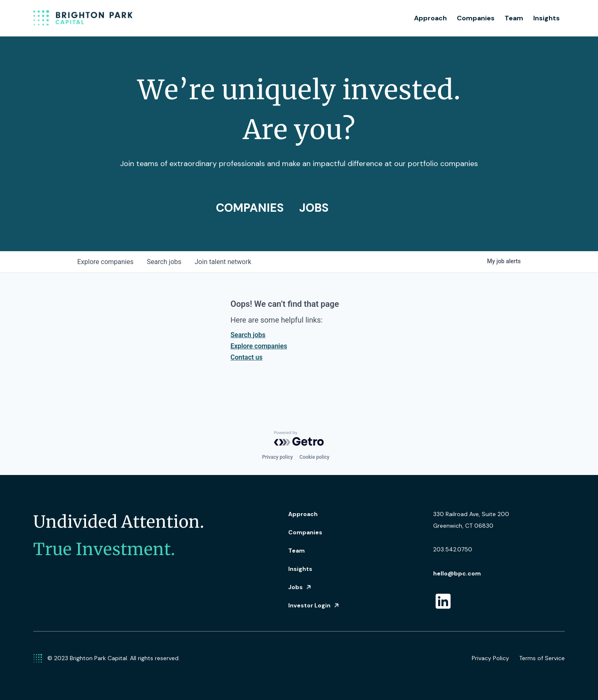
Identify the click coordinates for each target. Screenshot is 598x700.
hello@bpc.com (457, 573)
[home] (83, 18)
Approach (430, 18)
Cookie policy (314, 457)
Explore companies (259, 346)
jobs (164, 262)
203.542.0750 (453, 549)
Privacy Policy (490, 658)
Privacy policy (277, 457)
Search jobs (248, 335)
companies (105, 262)
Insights (547, 18)
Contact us (246, 357)
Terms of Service (542, 658)
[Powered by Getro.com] (299, 438)
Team (514, 18)
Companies (476, 18)
